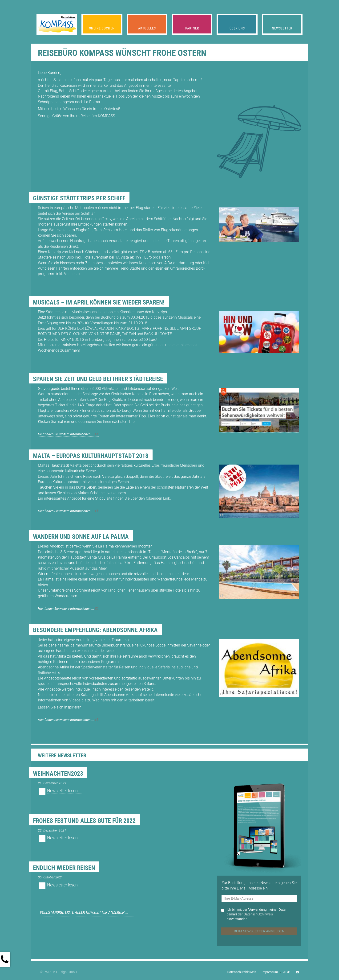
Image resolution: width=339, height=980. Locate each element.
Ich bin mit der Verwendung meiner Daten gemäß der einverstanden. (257, 914)
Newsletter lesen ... (64, 791)
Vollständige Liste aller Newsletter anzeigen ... (84, 912)
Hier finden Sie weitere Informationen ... (66, 434)
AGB (287, 972)
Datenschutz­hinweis (258, 914)
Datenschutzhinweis (242, 972)
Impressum (270, 972)
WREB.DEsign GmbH (61, 972)
